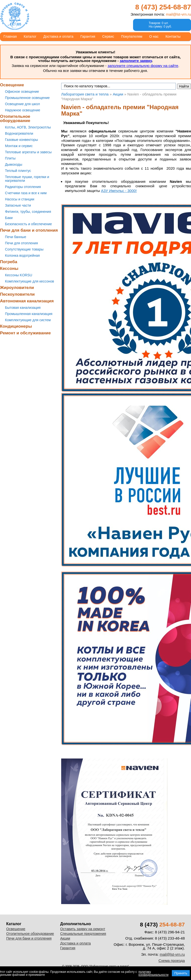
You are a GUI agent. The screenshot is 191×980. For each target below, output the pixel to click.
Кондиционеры (16, 326)
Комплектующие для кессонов (29, 281)
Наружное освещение (23, 110)
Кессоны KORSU (19, 275)
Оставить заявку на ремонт (83, 929)
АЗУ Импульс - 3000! (119, 191)
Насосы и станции (20, 199)
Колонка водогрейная (22, 255)
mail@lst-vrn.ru (178, 14)
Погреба (9, 262)
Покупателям (132, 36)
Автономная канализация (27, 301)
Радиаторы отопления (23, 187)
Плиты (10, 158)
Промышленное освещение (27, 98)
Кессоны (9, 269)
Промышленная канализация (29, 314)
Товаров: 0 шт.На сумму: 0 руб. (160, 25)
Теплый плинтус (18, 171)
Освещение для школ (22, 104)
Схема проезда (172, 961)
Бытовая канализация (23, 308)
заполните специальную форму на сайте (143, 66)
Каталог (30, 36)
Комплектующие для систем (28, 320)
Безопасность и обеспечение (28, 224)
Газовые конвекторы (22, 140)
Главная (10, 36)
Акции (65, 938)
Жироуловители (17, 288)
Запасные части (18, 205)
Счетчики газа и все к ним (26, 193)
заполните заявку (136, 61)
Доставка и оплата (58, 36)
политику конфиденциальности (154, 973)
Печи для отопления (21, 243)
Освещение (12, 85)
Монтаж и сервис (19, 146)
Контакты (173, 36)
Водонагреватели (19, 133)
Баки (9, 218)
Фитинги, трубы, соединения (28, 212)
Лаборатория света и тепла (15, 16)
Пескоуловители (17, 294)
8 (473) (163, 7)
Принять (181, 973)
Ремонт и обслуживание (25, 333)
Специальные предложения (83, 934)
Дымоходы (14, 164)
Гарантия (88, 36)
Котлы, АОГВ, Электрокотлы (28, 127)
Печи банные (16, 237)
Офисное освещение (22, 92)
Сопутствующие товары (24, 249)
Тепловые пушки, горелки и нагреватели (27, 179)
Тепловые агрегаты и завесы (28, 152)
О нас (154, 36)
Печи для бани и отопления (29, 230)
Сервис (108, 36)
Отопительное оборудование (15, 119)
